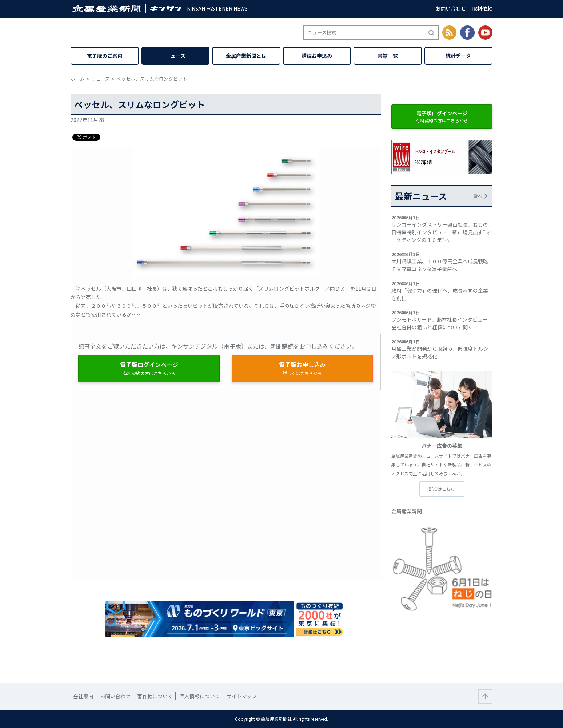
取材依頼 (482, 8)
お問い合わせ (451, 8)
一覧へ (476, 196)
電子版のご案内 (105, 56)
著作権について (155, 696)
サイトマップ (242, 696)
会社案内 (83, 696)
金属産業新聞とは (246, 56)
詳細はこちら (442, 489)
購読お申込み (317, 56)
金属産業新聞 (407, 511)
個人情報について (200, 696)
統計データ (458, 56)
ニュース (175, 56)
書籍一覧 (388, 56)
